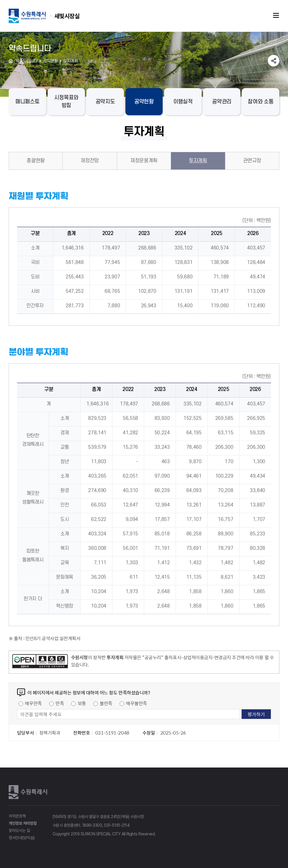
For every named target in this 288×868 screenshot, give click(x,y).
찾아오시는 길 (19, 830)
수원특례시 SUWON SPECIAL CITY (67, 16)
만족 (60, 703)
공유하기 (274, 61)
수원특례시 (29, 792)
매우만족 (33, 703)
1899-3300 (92, 825)
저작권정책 (17, 816)
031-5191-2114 (117, 825)
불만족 (106, 703)
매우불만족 (136, 703)
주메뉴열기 (276, 16)
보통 (82, 703)
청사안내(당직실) (22, 838)
